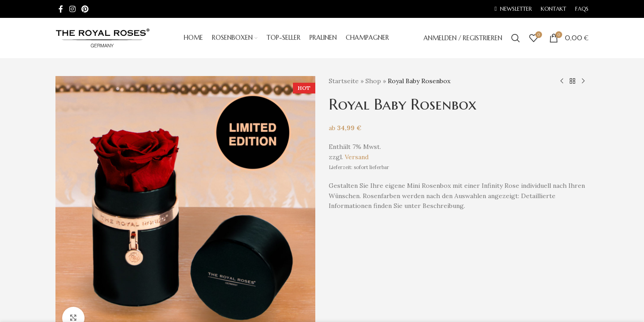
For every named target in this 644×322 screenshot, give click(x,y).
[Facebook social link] (61, 9)
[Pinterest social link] (85, 9)
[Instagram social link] (72, 9)
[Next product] (583, 81)
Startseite (344, 81)
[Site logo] (102, 38)
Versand (357, 157)
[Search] (516, 38)
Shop (373, 81)
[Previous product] (562, 81)
